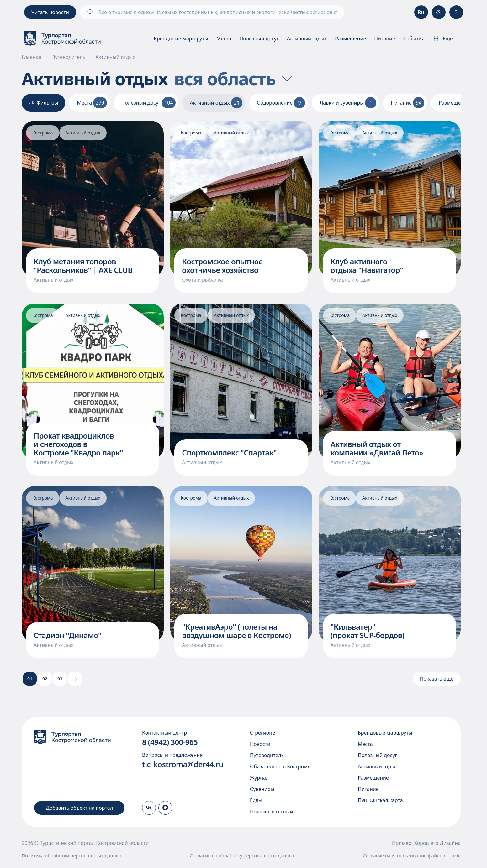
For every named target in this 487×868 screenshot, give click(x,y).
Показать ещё (437, 679)
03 (60, 679)
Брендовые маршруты (181, 39)
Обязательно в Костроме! (281, 767)
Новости (260, 744)
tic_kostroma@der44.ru (183, 764)
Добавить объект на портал (79, 808)
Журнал (259, 778)
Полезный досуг (259, 39)
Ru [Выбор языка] (421, 12)
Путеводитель (68, 57)
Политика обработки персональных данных (72, 855)
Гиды (256, 800)
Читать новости (50, 12)
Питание (385, 39)
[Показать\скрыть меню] (448, 39)
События (414, 39)
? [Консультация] (456, 12)
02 (45, 679)
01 (30, 679)
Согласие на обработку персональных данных (242, 855)
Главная (32, 57)
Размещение (350, 39)
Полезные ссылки (272, 812)
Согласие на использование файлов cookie (412, 855)
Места (224, 39)
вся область (234, 78)
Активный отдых (307, 39)
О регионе (262, 733)
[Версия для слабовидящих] (439, 12)
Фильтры (43, 103)
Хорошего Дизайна (437, 843)
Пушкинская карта (380, 800)
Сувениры (262, 789)
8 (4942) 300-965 (170, 742)
